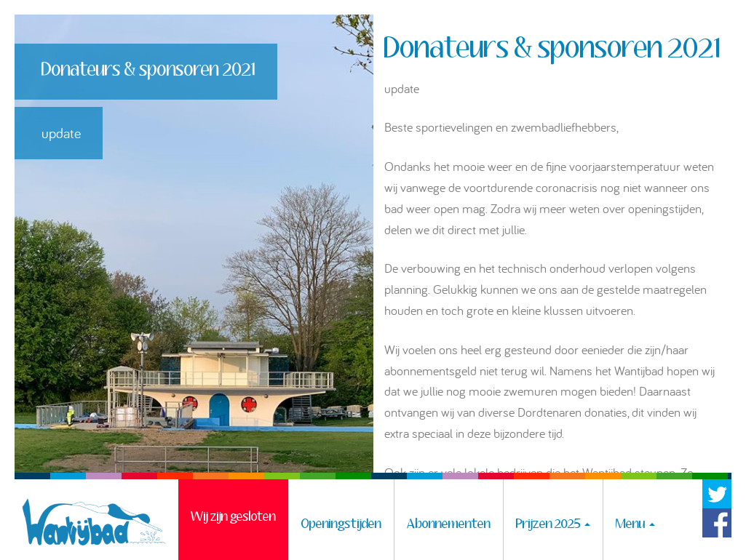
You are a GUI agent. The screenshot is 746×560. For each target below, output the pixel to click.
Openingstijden (341, 524)
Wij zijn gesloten (233, 525)
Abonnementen (449, 524)
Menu (635, 524)
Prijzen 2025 (553, 524)
